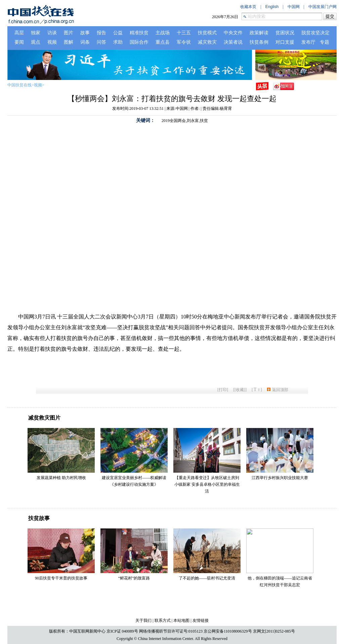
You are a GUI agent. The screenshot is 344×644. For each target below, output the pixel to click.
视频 (38, 85)
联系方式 (163, 620)
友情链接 (201, 620)
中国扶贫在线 (19, 85)
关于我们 (143, 620)
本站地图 (181, 620)
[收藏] (240, 390)
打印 (223, 390)
